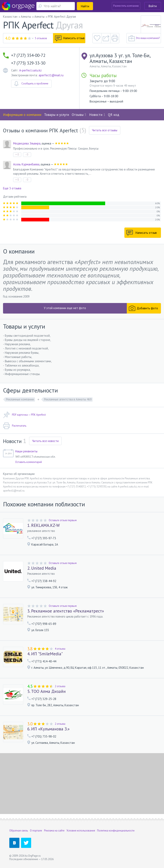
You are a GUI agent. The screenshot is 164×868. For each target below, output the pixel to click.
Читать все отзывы (105, 130)
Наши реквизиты (26, 451)
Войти (153, 6)
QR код (114, 115)
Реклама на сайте (54, 831)
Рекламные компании (20, 399)
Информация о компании (22, 115)
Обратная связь (19, 831)
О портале (36, 831)
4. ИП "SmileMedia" (45, 654)
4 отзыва (60, 649)
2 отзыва (60, 686)
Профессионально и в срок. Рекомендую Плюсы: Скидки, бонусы (56, 148)
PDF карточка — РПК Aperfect (24, 415)
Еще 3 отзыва (12, 188)
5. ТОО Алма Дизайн (47, 691)
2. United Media (42, 568)
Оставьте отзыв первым (63, 520)
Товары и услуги (57, 115)
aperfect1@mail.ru (51, 75)
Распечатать (15, 426)
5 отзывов (41, 38)
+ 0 (17, 155)
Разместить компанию (126, 6)
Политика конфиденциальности (116, 831)
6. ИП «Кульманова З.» (48, 729)
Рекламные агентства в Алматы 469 (68, 399)
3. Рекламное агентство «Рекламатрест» (66, 611)
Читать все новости (45, 441)
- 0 (27, 155)
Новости (97, 115)
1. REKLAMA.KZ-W (43, 525)
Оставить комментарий (29, 462)
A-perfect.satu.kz (30, 70)
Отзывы (79, 115)
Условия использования (81, 831)
